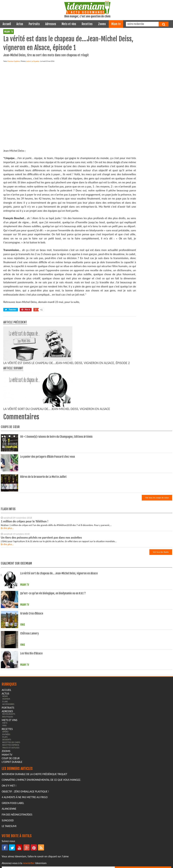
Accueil (7, 24)
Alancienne (9, 809)
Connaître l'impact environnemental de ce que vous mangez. (41, 780)
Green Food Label (13, 803)
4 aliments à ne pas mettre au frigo (25, 797)
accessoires (8, 704)
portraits (34, 24)
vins (4, 725)
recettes (87, 24)
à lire (5, 701)
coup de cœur (11, 758)
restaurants (9, 714)
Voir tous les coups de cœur (157, 498)
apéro (5, 732)
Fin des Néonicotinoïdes (17, 815)
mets (5, 723)
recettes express (11, 745)
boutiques (8, 717)
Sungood (8, 820)
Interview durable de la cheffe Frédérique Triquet (34, 774)
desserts (7, 740)
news (5, 696)
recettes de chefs (11, 742)
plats (5, 737)
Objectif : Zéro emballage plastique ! (25, 791)
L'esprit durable (12, 762)
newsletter (29, 863)
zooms (102, 24)
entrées (6, 734)
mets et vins (69, 24)
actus (20, 24)
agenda (6, 699)
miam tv (116, 24)
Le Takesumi (9, 826)
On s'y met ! (9, 786)
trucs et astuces (11, 748)
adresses (51, 24)
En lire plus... (7, 528)
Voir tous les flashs (161, 552)
